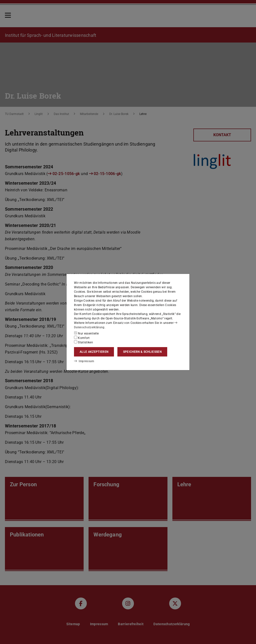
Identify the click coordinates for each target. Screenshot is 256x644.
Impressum (84, 361)
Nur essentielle (86, 333)
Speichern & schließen (142, 352)
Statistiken (83, 342)
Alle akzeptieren (94, 352)
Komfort (82, 338)
